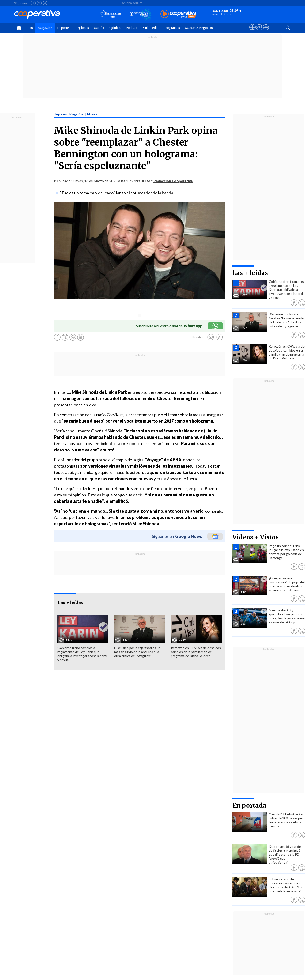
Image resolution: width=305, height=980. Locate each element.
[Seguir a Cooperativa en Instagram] (45, 3)
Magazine (45, 28)
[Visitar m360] (259, 32)
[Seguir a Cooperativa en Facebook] (33, 3)
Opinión (115, 28)
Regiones (82, 28)
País (30, 28)
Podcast (132, 28)
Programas (172, 28)
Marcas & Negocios (199, 28)
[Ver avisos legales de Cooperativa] (253, 32)
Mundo (99, 28)
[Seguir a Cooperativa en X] (39, 3)
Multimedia (150, 28)
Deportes (64, 28)
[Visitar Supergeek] (266, 32)
